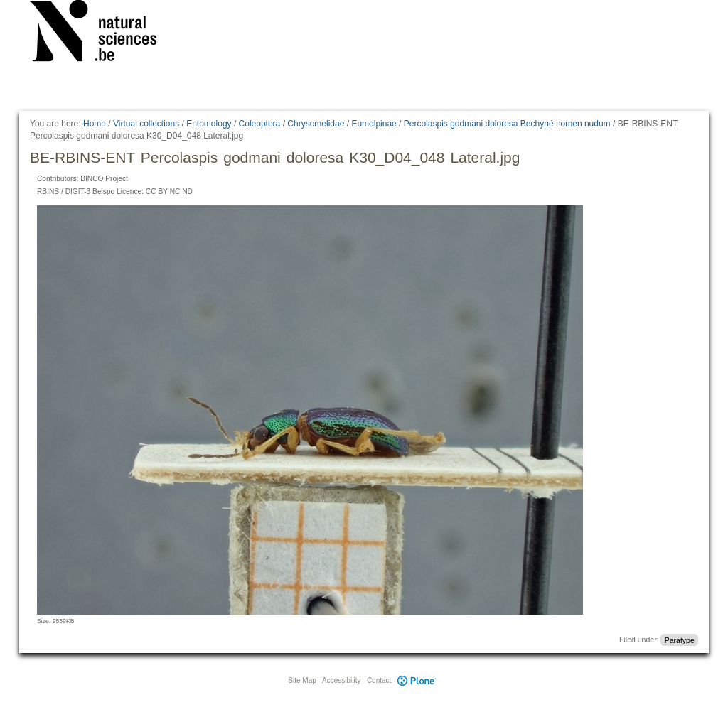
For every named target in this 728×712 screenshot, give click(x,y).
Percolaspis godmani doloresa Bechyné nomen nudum (507, 124)
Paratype (680, 640)
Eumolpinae (374, 124)
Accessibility (341, 680)
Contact (379, 680)
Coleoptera (260, 124)
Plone (417, 680)
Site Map (302, 680)
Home (95, 124)
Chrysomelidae (316, 124)
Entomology (209, 124)
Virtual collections (146, 124)
